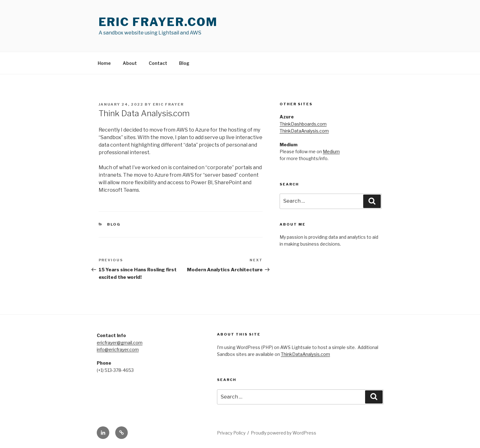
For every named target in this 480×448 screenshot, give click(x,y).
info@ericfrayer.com (118, 349)
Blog (184, 63)
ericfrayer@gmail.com (120, 343)
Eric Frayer (168, 104)
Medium (331, 151)
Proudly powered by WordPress (284, 433)
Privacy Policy (231, 433)
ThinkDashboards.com (303, 124)
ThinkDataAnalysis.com (304, 131)
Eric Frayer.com (158, 22)
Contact (158, 63)
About (130, 63)
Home (104, 63)
